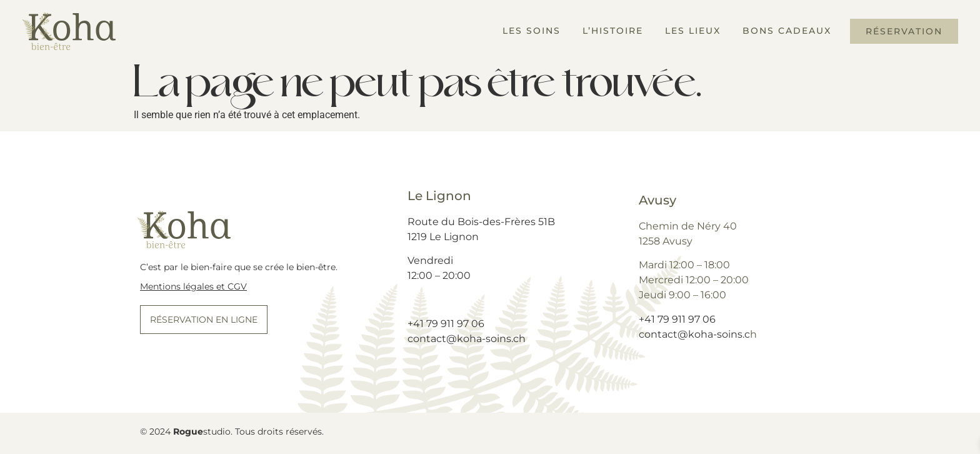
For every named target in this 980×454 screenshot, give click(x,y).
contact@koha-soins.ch (467, 339)
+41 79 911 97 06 (446, 324)
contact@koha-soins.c (694, 334)
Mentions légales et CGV (193, 286)
